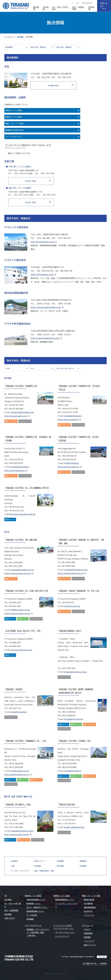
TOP (6, 896)
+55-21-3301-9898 (16, 823)
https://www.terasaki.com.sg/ (17, 613)
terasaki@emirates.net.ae (75, 672)
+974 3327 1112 (15, 708)
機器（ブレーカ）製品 (91, 896)
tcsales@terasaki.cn (73, 771)
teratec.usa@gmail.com (74, 827)
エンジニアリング (62, 936)
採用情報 (8, 914)
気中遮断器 (88, 904)
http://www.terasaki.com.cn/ (17, 774)
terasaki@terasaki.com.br (22, 831)
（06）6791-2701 (43, 77)
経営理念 (15, 861)
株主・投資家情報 (11, 910)
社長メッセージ (40, 861)
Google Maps (52, 85)
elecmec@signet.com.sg (21, 650)
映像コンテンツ (90, 945)
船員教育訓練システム (35, 911)
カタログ (87, 929)
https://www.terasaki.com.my (71, 573)
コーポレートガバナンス (20, 871)
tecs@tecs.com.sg (72, 606)
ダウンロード (88, 926)
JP (77, 3)
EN (72, 3)
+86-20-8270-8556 (69, 763)
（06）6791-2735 (20, 195)
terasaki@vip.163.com (74, 719)
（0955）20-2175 (43, 334)
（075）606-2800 (43, 238)
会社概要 (60, 861)
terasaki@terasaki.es (20, 467)
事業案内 (83, 861)
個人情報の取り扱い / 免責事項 (95, 964)
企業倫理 (83, 866)
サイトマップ (87, 3)
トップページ (9, 37)
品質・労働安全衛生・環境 (44, 871)
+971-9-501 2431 (69, 668)
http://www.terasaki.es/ (15, 470)
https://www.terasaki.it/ (68, 419)
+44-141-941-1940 (16, 405)
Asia (32, 368)
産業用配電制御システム (65, 900)
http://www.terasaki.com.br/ (17, 834)
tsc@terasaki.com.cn (20, 771)
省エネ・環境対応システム (37, 907)
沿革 (13, 866)
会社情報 (20, 37)
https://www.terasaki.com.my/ (18, 573)
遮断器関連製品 (90, 907)
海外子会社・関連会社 (64, 47)
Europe (8, 368)
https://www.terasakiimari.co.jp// (45, 338)
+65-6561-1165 (15, 602)
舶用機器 (30, 919)
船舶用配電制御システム (36, 900)
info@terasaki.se (71, 463)
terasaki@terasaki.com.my (22, 570)
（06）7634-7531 (43, 271)
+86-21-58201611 (69, 712)
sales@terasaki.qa (19, 712)
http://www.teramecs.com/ (42, 242)
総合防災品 (88, 911)
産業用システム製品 (62, 896)
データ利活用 (32, 915)
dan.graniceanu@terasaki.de (23, 514)
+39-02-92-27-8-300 (70, 408)
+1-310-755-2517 (69, 820)
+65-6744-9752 (68, 602)
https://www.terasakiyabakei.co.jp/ (46, 307)
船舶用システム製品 (33, 896)
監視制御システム (33, 904)
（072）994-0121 (20, 173)
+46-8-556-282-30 (69, 456)
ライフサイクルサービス (65, 933)
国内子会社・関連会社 (38, 47)
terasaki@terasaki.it (73, 416)
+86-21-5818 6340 (16, 763)
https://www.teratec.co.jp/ (42, 274)
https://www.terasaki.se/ (68, 467)
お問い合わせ (104, 5)
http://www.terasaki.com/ (16, 416)
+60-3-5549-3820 (15, 562)
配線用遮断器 (89, 900)
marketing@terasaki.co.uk (22, 412)
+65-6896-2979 (15, 642)
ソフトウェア (89, 915)
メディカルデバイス (33, 926)
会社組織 (38, 866)
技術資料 (87, 937)
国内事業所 (9, 47)
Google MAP (102, 957)
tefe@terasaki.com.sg (20, 610)
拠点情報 (60, 866)
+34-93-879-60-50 (16, 459)
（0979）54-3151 (43, 304)
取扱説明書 (88, 933)
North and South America (65, 368)
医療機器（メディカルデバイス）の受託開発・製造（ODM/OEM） (38, 933)
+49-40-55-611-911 (16, 507)
